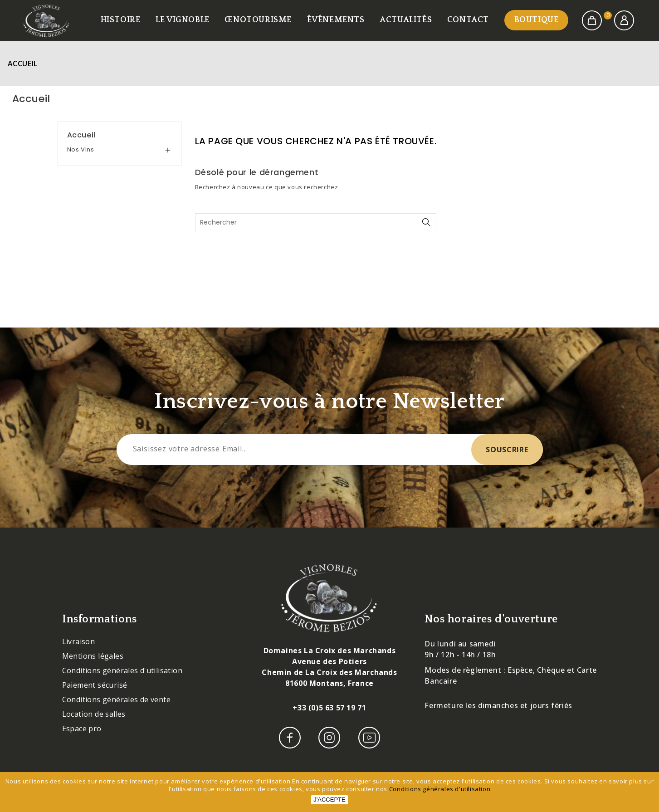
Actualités (406, 20)
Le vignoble (183, 20)
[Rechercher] (316, 223)
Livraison (79, 641)
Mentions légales (93, 656)
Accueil (81, 135)
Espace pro (82, 729)
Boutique (537, 20)
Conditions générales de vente (117, 699)
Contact (468, 20)
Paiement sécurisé (95, 685)
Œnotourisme (258, 20)
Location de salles (94, 714)
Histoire (121, 20)
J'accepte (329, 800)
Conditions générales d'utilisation (122, 670)
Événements (336, 20)
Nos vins (81, 149)
